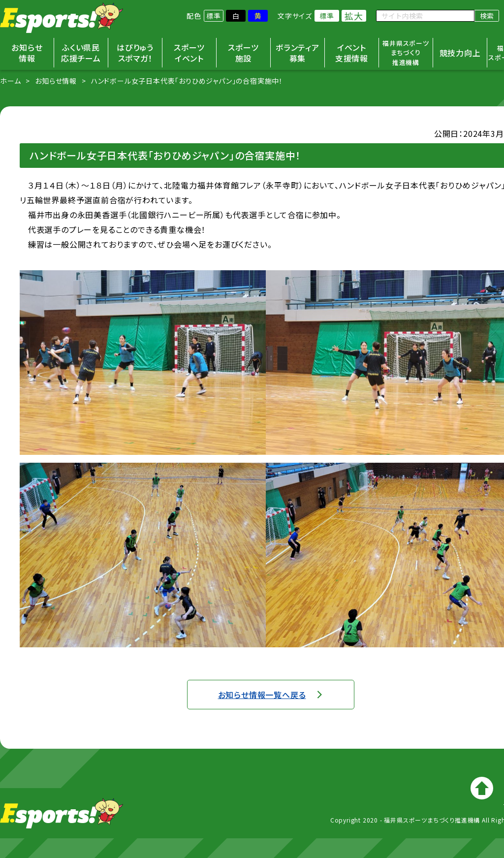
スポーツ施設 (243, 53)
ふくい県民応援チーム (81, 53)
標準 (214, 16)
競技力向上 (460, 53)
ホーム (10, 81)
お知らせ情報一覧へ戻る (262, 695)
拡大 (354, 16)
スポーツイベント (189, 53)
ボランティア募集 (298, 53)
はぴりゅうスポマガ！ (135, 53)
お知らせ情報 (27, 53)
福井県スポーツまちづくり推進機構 (406, 53)
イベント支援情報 (352, 53)
